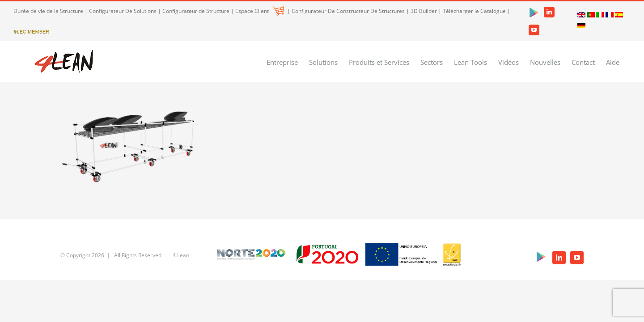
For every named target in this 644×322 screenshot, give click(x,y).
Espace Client (260, 11)
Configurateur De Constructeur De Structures (348, 11)
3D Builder (424, 11)
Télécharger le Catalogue (474, 11)
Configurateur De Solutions (123, 11)
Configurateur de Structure (196, 11)
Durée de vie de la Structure (48, 11)
